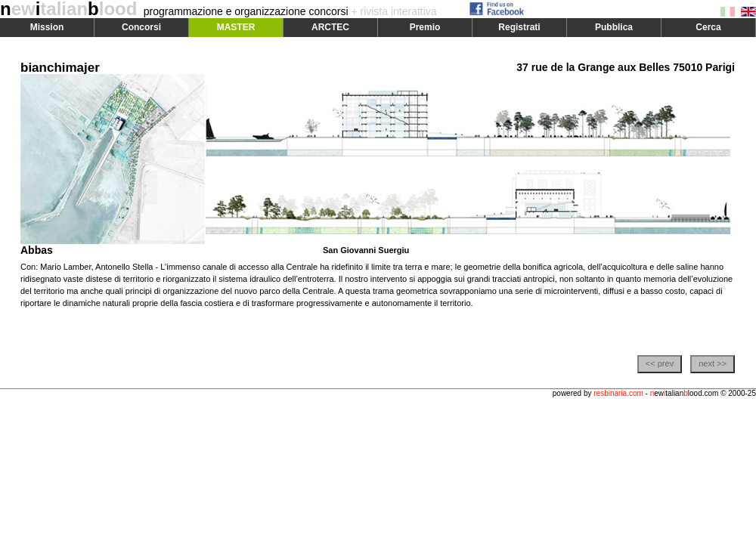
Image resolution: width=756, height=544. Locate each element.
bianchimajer (60, 68)
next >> (713, 363)
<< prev (660, 363)
